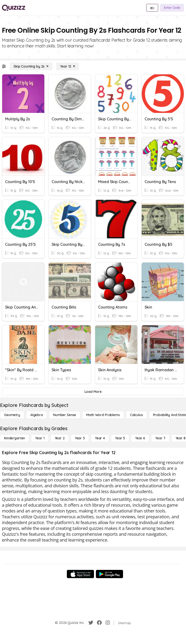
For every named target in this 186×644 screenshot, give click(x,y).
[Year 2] (60, 438)
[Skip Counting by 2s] (31, 66)
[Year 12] (68, 66)
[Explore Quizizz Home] (14, 8)
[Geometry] (12, 415)
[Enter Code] (172, 8)
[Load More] (93, 392)
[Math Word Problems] (103, 415)
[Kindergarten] (15, 438)
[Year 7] (160, 438)
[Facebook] (99, 623)
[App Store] (80, 574)
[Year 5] (120, 438)
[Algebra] (37, 415)
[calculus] (136, 415)
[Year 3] (80, 438)
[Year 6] (140, 438)
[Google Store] (109, 574)
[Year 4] (100, 438)
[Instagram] (108, 623)
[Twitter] (91, 623)
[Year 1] (40, 438)
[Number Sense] (65, 415)
